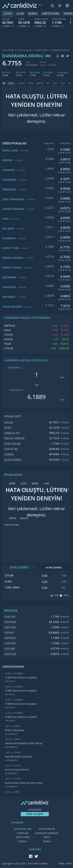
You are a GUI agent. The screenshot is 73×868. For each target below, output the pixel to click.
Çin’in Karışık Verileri (17, 770)
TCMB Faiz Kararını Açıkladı (21, 678)
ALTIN (20, 14)
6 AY (63, 83)
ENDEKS (23, 841)
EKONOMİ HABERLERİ (47, 833)
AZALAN (24, 518)
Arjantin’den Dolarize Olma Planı (24, 783)
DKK (62, 377)
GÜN (31, 83)
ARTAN (12, 518)
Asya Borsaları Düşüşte (18, 757)
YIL (70, 83)
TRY (62, 400)
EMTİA (47, 837)
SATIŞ (66, 595)
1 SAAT (21, 83)
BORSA (33, 14)
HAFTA (40, 83)
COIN (47, 484)
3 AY (55, 83)
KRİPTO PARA (51, 14)
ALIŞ (56, 595)
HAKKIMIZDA (35, 810)
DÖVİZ (8, 14)
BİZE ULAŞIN (35, 814)
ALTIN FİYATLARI (23, 829)
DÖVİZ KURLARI (47, 829)
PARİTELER (23, 833)
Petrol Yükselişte (14, 730)
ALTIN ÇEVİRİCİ (54, 568)
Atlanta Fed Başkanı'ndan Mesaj (24, 743)
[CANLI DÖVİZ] (20, 6)
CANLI (11, 83)
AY (48, 83)
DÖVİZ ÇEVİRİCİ (19, 568)
